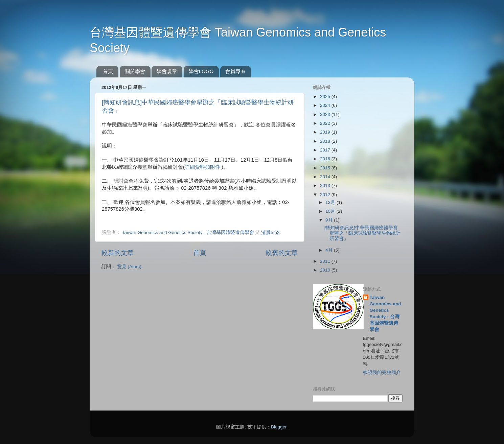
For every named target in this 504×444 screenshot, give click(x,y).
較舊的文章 (282, 253)
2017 (326, 150)
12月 (331, 202)
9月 (330, 220)
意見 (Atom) (129, 267)
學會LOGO (201, 71)
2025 (326, 97)
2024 (326, 105)
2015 (326, 168)
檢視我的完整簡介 (382, 372)
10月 (331, 211)
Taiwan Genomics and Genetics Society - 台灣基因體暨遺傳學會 (385, 313)
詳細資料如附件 (202, 167)
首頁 (108, 71)
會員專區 (235, 71)
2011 (326, 261)
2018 (326, 141)
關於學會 (135, 71)
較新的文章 (118, 253)
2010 (326, 270)
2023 (326, 114)
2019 (326, 132)
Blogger (279, 427)
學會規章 (167, 71)
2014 (326, 177)
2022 (326, 123)
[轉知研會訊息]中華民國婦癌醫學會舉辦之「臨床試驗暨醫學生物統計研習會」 (362, 233)
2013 (326, 185)
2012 (326, 195)
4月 (330, 250)
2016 (326, 159)
